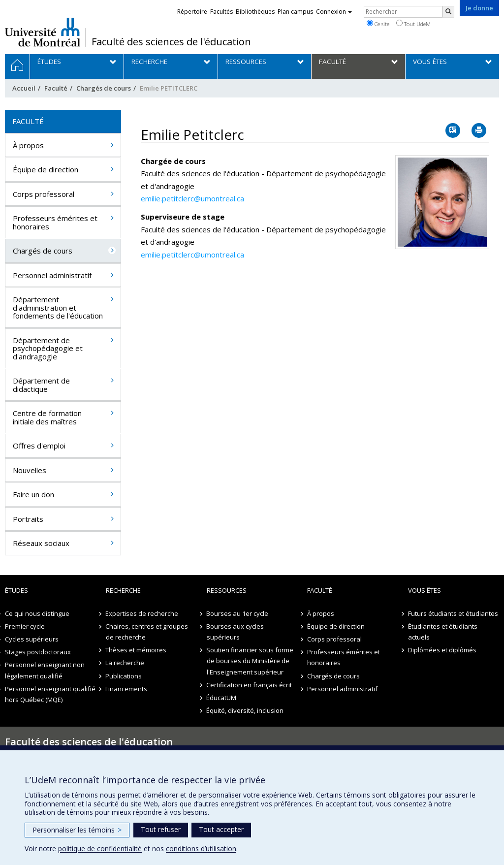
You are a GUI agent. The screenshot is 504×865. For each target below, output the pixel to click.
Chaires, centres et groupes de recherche (147, 632)
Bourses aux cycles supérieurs (236, 632)
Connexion (334, 12)
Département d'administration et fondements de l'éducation (58, 307)
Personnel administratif (52, 275)
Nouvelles (30, 470)
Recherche (123, 590)
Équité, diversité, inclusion (245, 710)
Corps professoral (44, 194)
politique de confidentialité (100, 849)
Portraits (28, 519)
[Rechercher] (448, 12)
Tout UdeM (413, 24)
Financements (127, 689)
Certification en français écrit (250, 685)
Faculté (56, 88)
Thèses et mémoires (136, 650)
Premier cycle (25, 626)
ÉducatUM (222, 698)
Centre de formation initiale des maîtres (47, 417)
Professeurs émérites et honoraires (55, 222)
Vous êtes (425, 590)
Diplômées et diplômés (442, 650)
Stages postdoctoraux (38, 652)
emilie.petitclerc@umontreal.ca (192, 198)
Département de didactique (41, 385)
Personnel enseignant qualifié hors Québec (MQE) (50, 694)
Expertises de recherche (142, 613)
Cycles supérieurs (32, 639)
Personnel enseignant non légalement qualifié (45, 670)
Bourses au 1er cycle (238, 613)
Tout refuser (161, 829)
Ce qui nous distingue (37, 613)
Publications (124, 676)
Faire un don (33, 494)
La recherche (125, 663)
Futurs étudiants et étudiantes (453, 613)
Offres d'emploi (39, 446)
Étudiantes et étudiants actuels (443, 632)
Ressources (227, 590)
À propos (28, 145)
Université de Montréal (43, 32)
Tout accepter (221, 829)
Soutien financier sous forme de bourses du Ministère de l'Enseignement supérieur (250, 661)
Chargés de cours (104, 88)
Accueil (24, 88)
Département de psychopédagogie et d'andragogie (48, 348)
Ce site (378, 24)
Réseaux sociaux (41, 543)
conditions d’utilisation (201, 849)
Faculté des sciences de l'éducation (171, 42)
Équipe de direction (46, 169)
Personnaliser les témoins (77, 830)
